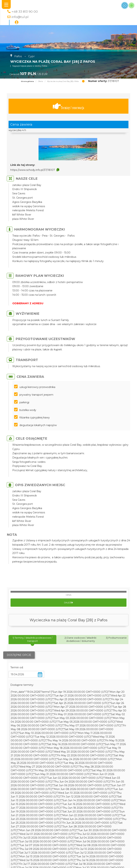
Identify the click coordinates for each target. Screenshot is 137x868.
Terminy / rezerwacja (68, 106)
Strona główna (27, 81)
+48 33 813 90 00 (25, 11)
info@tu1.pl (20, 17)
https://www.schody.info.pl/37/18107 (33, 170)
